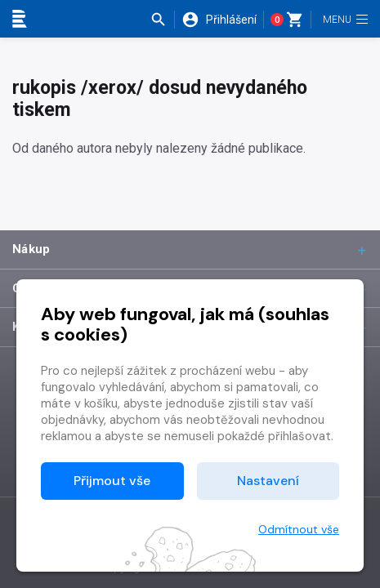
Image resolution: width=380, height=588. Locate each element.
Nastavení (268, 481)
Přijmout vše (112, 481)
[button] (162, 20)
